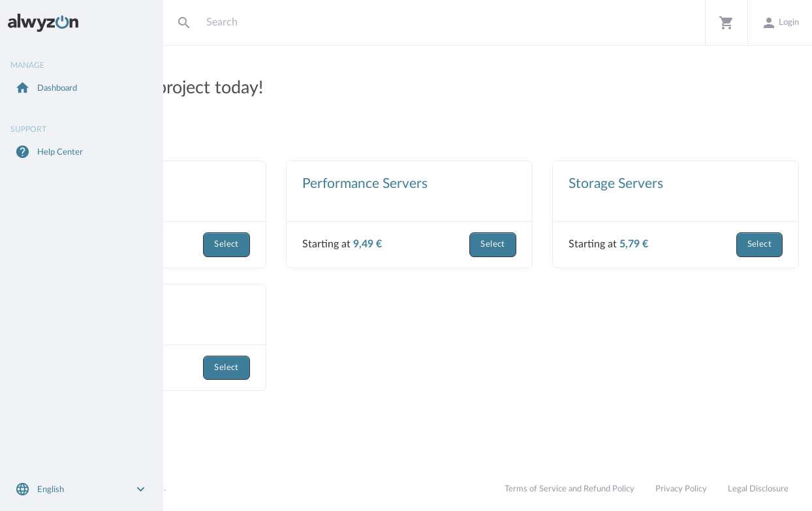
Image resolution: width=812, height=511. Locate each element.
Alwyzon (192, 488)
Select (331, 244)
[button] (726, 23)
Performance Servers (469, 184)
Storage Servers (668, 184)
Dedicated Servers (248, 307)
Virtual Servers (237, 184)
